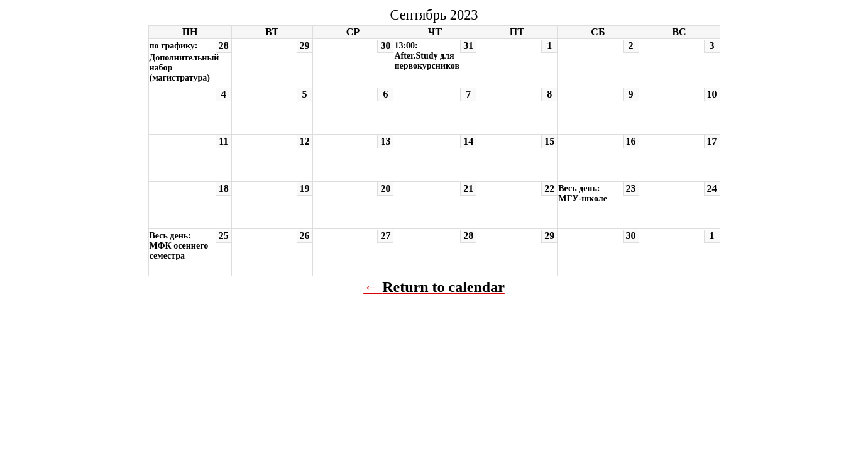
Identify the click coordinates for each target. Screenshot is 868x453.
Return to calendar (443, 287)
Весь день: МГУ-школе (583, 193)
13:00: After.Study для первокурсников (427, 56)
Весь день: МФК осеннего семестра (179, 246)
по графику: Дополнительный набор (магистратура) (184, 62)
